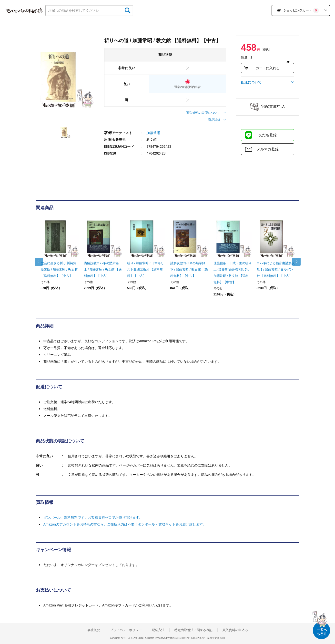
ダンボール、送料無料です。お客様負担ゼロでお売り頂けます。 (93, 517)
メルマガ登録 (268, 149)
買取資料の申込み (235, 630)
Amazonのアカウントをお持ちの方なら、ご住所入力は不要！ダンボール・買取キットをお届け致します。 (125, 524)
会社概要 (94, 630)
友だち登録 (268, 135)
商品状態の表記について (206, 113)
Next (294, 262)
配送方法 (158, 630)
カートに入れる (262, 68)
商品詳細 (217, 120)
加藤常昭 (153, 133)
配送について (268, 82)
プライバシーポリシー (126, 630)
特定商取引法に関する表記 (193, 630)
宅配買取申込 (273, 106)
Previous (41, 262)
